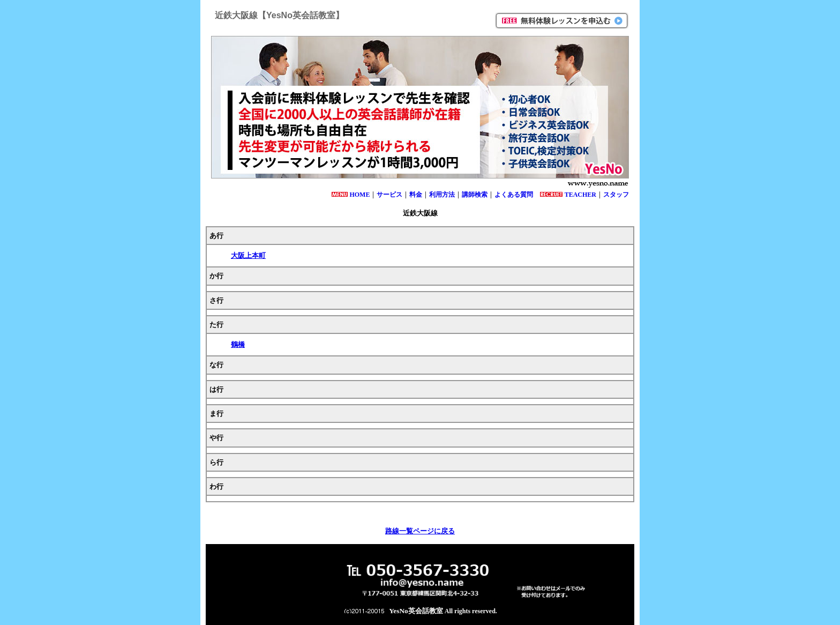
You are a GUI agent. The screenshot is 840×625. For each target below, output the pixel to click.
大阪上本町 (248, 255)
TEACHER (580, 195)
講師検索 (475, 195)
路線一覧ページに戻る (420, 531)
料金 (416, 195)
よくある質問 (514, 195)
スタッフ (616, 195)
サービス (389, 195)
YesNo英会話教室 (416, 611)
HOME (359, 195)
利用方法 (442, 195)
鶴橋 (238, 344)
